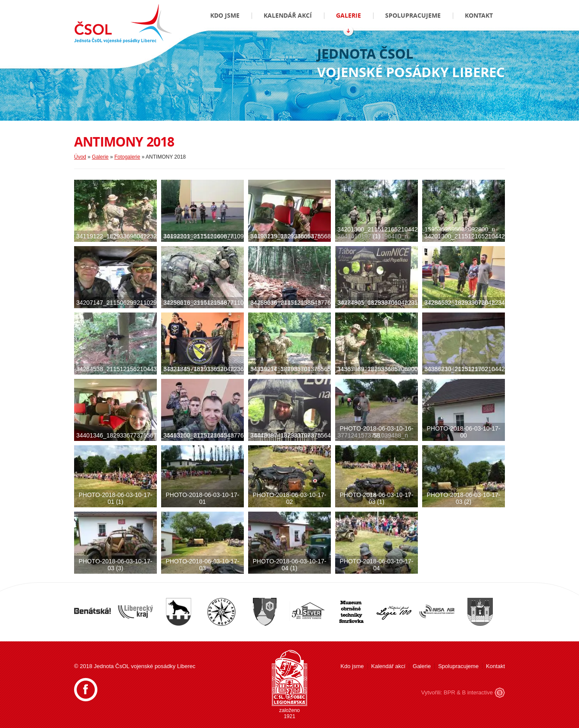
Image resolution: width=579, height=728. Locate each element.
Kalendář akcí (288, 15)
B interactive (477, 692)
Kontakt (479, 15)
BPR (450, 692)
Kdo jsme (225, 15)
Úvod (80, 157)
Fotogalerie (127, 157)
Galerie (349, 15)
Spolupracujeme (413, 15)
